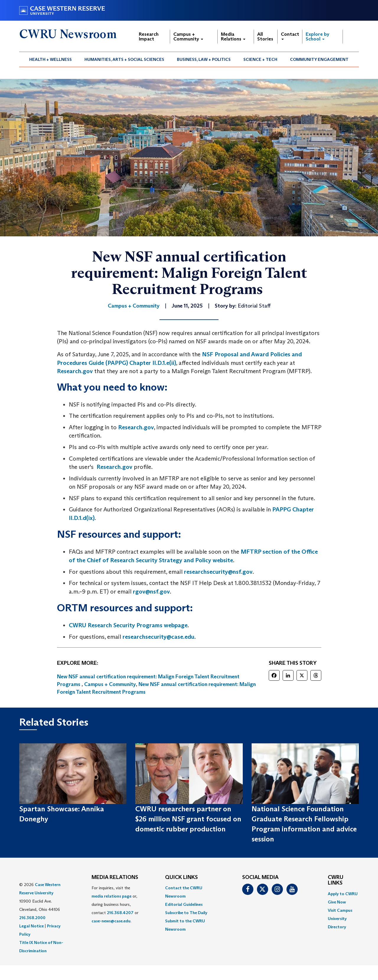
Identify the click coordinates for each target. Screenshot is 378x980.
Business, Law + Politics (204, 59)
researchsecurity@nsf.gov (218, 572)
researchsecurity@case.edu (158, 637)
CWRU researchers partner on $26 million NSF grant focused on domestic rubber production (188, 819)
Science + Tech (260, 59)
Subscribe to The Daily (186, 913)
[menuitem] (51, 59)
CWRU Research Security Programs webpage (128, 625)
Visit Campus (340, 910)
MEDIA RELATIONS (115, 877)
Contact (290, 36)
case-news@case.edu (111, 921)
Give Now (337, 902)
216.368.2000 (32, 918)
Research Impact (149, 36)
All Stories (265, 36)
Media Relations (233, 36)
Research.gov (75, 371)
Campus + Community (188, 36)
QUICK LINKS (181, 877)
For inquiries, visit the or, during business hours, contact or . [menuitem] (115, 904)
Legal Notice (31, 926)
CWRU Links (336, 880)
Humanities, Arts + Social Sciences (124, 59)
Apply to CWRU (343, 894)
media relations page (111, 896)
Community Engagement (319, 59)
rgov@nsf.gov (151, 591)
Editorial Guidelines (184, 904)
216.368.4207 (120, 913)
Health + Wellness (50, 59)
